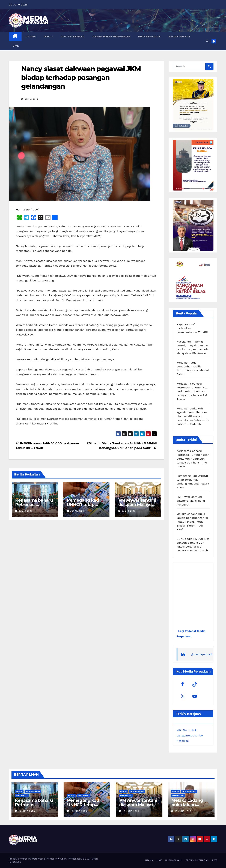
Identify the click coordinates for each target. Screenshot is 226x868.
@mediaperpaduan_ (205, 654)
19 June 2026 (27, 811)
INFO (47, 37)
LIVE (16, 46)
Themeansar (74, 859)
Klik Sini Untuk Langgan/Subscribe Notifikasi (190, 735)
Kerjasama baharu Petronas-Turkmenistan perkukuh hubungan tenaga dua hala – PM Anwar (193, 391)
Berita (19, 791)
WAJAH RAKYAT (180, 37)
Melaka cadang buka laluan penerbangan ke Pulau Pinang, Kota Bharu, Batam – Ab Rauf (193, 522)
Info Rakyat (22, 796)
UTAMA (31, 37)
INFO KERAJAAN (149, 37)
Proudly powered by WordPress (27, 859)
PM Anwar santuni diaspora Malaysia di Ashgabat (137, 505)
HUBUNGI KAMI (174, 860)
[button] (207, 41)
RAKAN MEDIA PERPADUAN (111, 37)
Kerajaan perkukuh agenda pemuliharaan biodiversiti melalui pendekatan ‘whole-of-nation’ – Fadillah (193, 416)
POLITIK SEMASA (73, 37)
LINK (159, 860)
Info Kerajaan (33, 791)
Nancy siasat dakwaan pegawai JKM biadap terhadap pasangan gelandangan (81, 78)
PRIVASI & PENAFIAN (197, 860)
